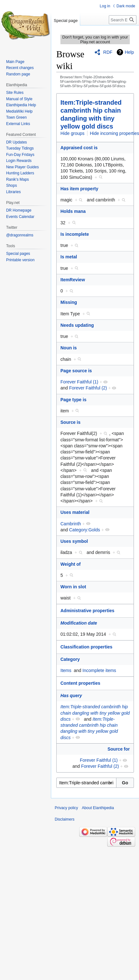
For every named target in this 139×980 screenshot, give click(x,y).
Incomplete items (99, 670)
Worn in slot (73, 587)
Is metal (69, 257)
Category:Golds (84, 530)
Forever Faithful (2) (88, 388)
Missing (69, 302)
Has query (71, 696)
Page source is (76, 371)
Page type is (73, 400)
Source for (119, 749)
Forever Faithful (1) (79, 382)
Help (129, 52)
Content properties (80, 683)
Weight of (71, 564)
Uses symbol (74, 541)
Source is (70, 422)
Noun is (69, 348)
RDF (108, 52)
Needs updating (77, 325)
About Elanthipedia (98, 808)
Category (70, 659)
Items (66, 670)
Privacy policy (66, 808)
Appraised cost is (79, 148)
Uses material (75, 512)
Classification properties (86, 647)
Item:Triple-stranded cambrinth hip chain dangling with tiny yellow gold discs (95, 713)
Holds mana (73, 211)
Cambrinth (71, 524)
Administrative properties (87, 611)
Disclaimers (65, 819)
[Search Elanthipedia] (123, 20)
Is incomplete (75, 234)
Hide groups (73, 133)
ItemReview (73, 280)
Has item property (79, 189)
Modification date (79, 623)
